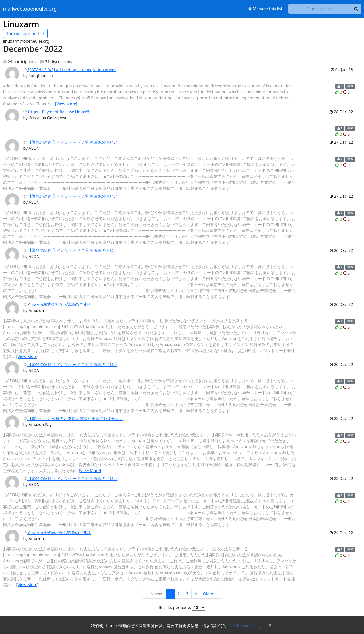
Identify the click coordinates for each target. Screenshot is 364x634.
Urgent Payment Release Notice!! (56, 112)
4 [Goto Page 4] (196, 594)
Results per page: (175, 607)
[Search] (356, 9)
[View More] (66, 104)
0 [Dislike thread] (346, 92)
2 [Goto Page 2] (179, 594)
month (24, 33)
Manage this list (265, 9)
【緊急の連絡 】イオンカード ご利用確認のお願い (71, 142)
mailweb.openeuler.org (30, 9)
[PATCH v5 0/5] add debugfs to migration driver (70, 70)
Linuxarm (21, 24)
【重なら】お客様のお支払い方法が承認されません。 (74, 418)
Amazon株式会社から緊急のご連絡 (57, 304)
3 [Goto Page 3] (187, 594)
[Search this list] (320, 9)
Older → (211, 594)
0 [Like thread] (339, 92)
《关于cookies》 (243, 626)
